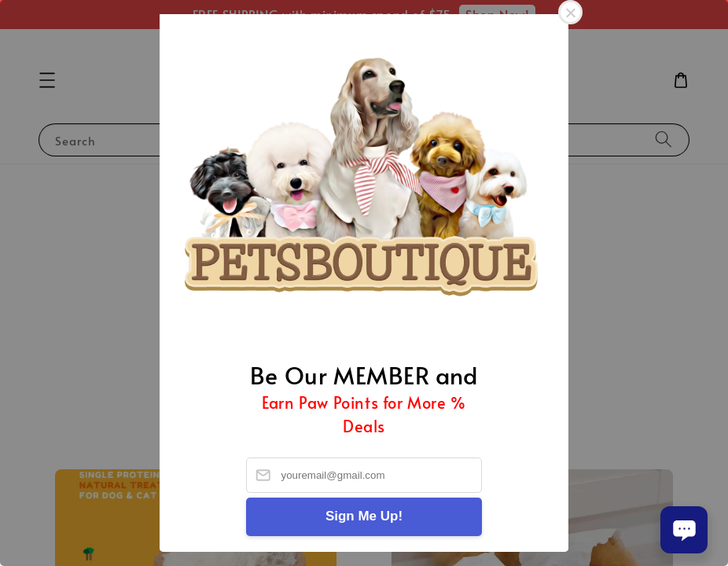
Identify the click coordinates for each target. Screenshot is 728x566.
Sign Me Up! (364, 516)
